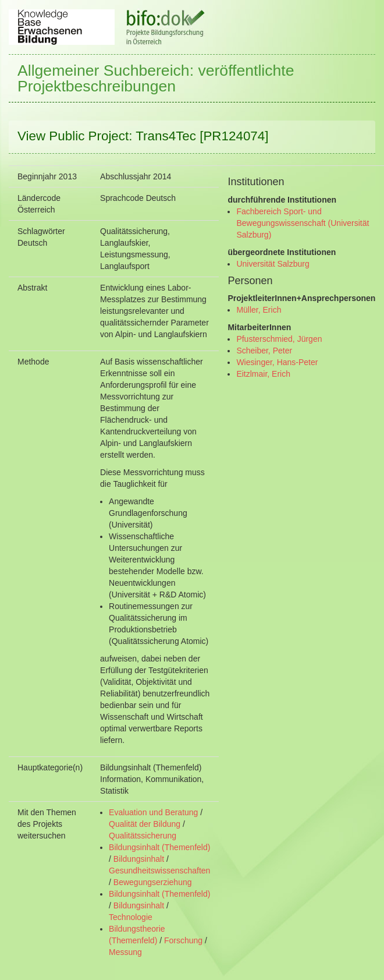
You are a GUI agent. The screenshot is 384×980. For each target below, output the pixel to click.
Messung (125, 952)
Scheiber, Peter (264, 351)
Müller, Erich (259, 310)
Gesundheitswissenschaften (159, 871)
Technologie (131, 917)
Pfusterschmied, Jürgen (279, 339)
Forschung (183, 940)
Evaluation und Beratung (153, 812)
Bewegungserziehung (153, 882)
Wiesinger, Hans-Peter (277, 362)
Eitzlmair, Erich (263, 374)
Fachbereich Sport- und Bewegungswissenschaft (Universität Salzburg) (303, 223)
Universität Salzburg (273, 264)
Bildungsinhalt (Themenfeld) (159, 847)
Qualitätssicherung (143, 836)
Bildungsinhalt (139, 859)
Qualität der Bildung (145, 824)
